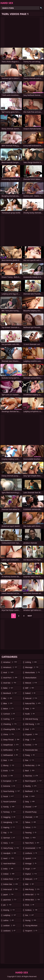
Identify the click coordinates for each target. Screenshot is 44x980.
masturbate (33, 672)
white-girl (33, 894)
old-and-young (32, 719)
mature (31, 683)
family (9, 807)
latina (9, 920)
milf (30, 688)
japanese (10, 900)
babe (9, 688)
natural (31, 698)
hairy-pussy (11, 848)
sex (30, 796)
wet (30, 884)
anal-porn (11, 678)
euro (8, 776)
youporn (32, 931)
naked (31, 693)
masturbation (31, 678)
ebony (9, 765)
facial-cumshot (10, 802)
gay (8, 832)
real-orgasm (34, 781)
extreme (9, 786)
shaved (31, 807)
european (10, 781)
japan (9, 894)
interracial (11, 889)
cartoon (9, 714)
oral (30, 729)
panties (31, 745)
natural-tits (33, 703)
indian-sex (11, 884)
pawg (30, 755)
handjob (10, 853)
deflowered (11, 755)
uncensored (33, 848)
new (30, 709)
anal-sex (10, 683)
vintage (31, 863)
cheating (10, 724)
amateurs (10, 667)
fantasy (10, 812)
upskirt (31, 858)
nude (30, 714)
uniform (31, 853)
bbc (8, 698)
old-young (33, 724)
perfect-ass (33, 765)
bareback (10, 693)
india (9, 869)
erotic (9, 771)
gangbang (11, 822)
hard (9, 858)
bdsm (9, 709)
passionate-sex (31, 750)
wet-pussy (33, 889)
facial (9, 796)
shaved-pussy (31, 812)
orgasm (32, 734)
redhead (32, 791)
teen (31, 838)
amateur (10, 662)
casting (9, 719)
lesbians (10, 931)
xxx (30, 915)
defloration (11, 750)
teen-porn (33, 843)
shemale (32, 817)
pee (30, 760)
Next (30, 616)
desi (8, 760)
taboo (31, 822)
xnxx (30, 905)
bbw (8, 703)
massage (32, 667)
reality (31, 786)
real (30, 771)
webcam (32, 879)
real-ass (32, 776)
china (9, 734)
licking (31, 662)
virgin (31, 869)
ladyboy (10, 915)
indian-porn (11, 879)
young (31, 920)
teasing (31, 832)
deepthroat (11, 745)
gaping (9, 827)
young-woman (31, 926)
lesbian (10, 925)
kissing (9, 910)
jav (8, 905)
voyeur (31, 874)
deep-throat (12, 740)
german (9, 838)
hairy (9, 843)
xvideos (32, 910)
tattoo (31, 827)
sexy (30, 801)
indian (9, 874)
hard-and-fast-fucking (10, 864)
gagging (10, 817)
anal (9, 672)
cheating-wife (12, 729)
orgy (30, 740)
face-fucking (12, 791)
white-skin (33, 900)
